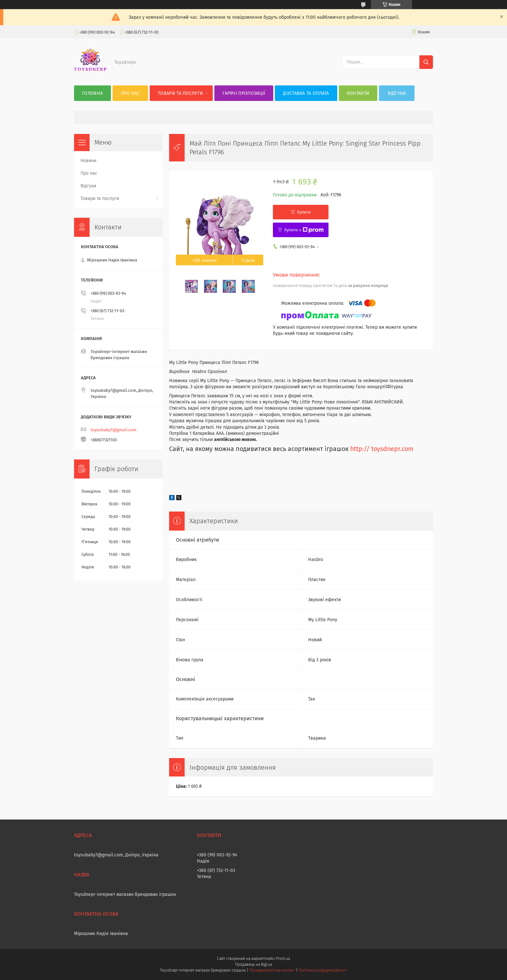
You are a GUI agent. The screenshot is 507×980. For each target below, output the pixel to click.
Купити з (304, 230)
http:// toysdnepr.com (382, 449)
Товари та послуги (180, 93)
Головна (92, 93)
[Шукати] (426, 62)
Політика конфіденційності (323, 970)
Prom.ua (283, 959)
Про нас (130, 93)
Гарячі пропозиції (244, 93)
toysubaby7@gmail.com (113, 430)
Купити (304, 212)
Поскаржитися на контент (272, 970)
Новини (88, 161)
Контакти (358, 93)
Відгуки (397, 93)
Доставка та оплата (306, 93)
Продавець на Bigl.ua (253, 964)
